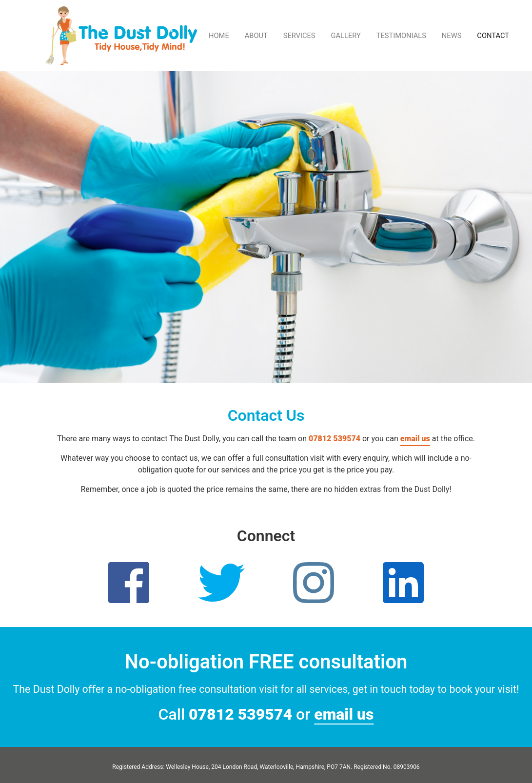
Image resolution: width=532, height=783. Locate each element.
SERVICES (299, 36)
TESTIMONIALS (401, 36)
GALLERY (346, 36)
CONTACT (493, 36)
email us (415, 439)
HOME (219, 36)
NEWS (452, 36)
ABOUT (256, 36)
